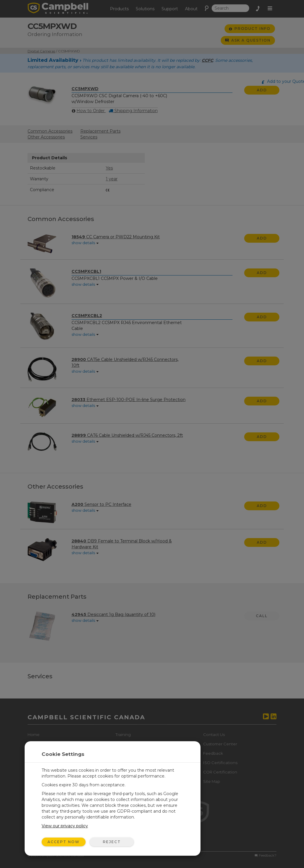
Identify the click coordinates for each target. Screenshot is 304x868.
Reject (112, 842)
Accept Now (64, 842)
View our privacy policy (65, 826)
